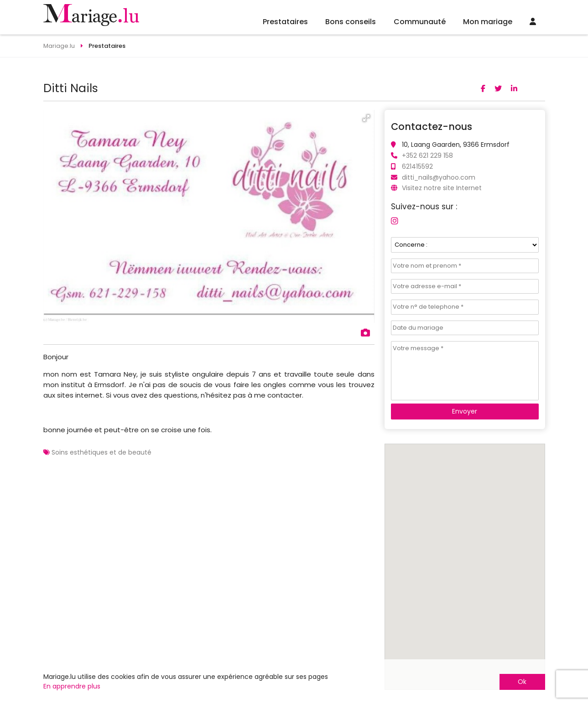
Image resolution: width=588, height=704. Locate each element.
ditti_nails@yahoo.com (439, 177)
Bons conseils (351, 22)
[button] (366, 118)
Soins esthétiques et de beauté (101, 452)
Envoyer (465, 411)
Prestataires (285, 22)
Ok (522, 682)
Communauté (420, 22)
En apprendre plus (72, 686)
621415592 (417, 166)
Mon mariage (488, 22)
